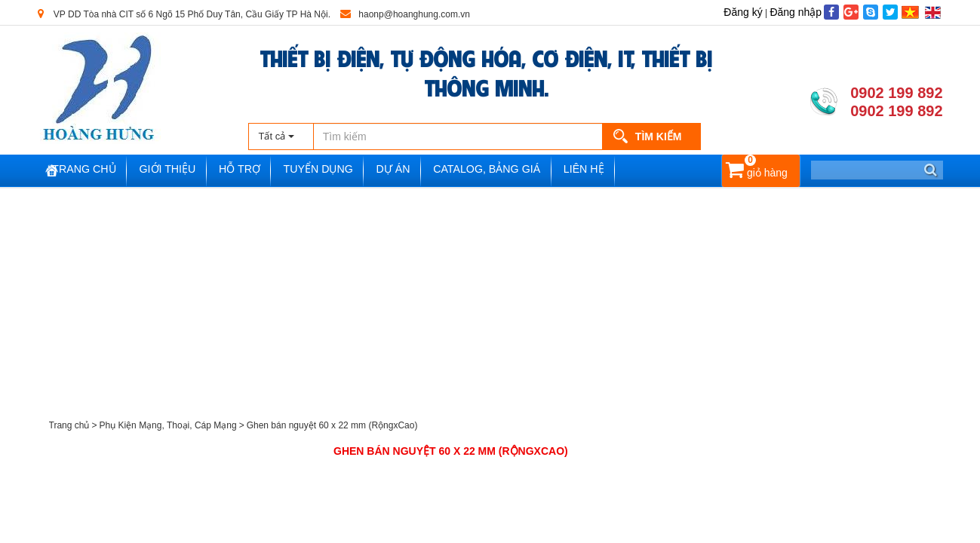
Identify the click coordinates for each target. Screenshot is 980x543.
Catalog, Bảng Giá (528, 171)
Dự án (429, 171)
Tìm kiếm (659, 137)
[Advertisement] (490, 302)
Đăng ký (743, 12)
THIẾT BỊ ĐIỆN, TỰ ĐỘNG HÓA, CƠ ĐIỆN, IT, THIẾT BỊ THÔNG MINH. (487, 72)
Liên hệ (631, 171)
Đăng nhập (796, 12)
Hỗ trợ (265, 171)
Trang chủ (99, 171)
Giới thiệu (188, 171)
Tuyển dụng (348, 171)
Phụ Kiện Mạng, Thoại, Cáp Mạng (167, 425)
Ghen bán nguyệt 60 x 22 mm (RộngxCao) (332, 425)
